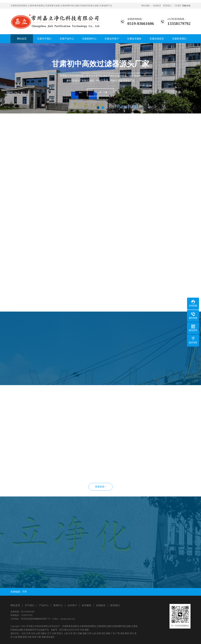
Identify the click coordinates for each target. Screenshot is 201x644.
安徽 (80, 633)
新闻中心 (58, 605)
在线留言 (157, 6)
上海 (66, 633)
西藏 (20, 637)
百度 (25, 592)
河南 (99, 633)
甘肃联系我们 (179, 39)
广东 (113, 633)
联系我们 (167, 6)
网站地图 (145, 6)
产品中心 (44, 605)
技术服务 (87, 605)
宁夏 (39, 637)
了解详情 (97, 92)
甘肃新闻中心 (89, 39)
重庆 (127, 633)
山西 (38, 633)
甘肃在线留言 (157, 39)
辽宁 (49, 633)
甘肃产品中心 (67, 39)
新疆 (44, 637)
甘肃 (29, 637)
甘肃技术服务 (134, 39)
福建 (85, 633)
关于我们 (30, 605)
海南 (122, 633)
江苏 (70, 633)
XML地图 (84, 630)
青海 (34, 637)
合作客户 (72, 605)
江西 (89, 633)
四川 (132, 633)
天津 (28, 633)
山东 (94, 633)
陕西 (25, 637)
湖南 (108, 633)
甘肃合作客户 (112, 39)
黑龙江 (60, 633)
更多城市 (50, 637)
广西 (118, 633)
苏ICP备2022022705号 (69, 630)
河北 (33, 633)
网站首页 (22, 39)
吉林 (54, 633)
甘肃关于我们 (44, 39)
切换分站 (186, 6)
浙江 (75, 633)
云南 (15, 637)
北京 (24, 633)
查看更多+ (100, 487)
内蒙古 (44, 633)
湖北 (103, 633)
